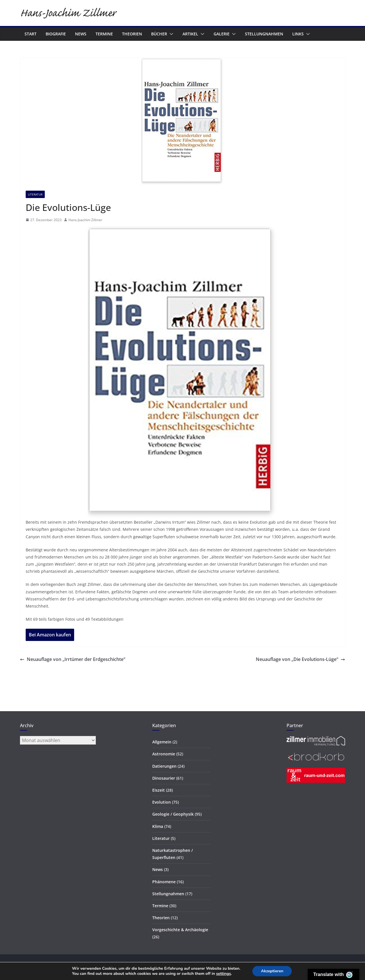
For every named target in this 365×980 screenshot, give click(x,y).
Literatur (35, 194)
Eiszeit (159, 790)
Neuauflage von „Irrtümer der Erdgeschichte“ (73, 659)
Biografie (56, 34)
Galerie (222, 34)
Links (298, 34)
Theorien (132, 34)
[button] (170, 34)
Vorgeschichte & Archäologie (180, 930)
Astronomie (164, 754)
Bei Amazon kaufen (50, 635)
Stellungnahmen (264, 34)
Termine (104, 34)
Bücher (159, 34)
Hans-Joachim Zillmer (85, 220)
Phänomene (164, 882)
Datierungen (164, 766)
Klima (158, 826)
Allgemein (162, 742)
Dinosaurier (164, 778)
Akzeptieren (272, 971)
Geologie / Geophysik (173, 814)
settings (224, 974)
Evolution (162, 802)
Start (31, 34)
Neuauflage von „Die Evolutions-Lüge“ (300, 659)
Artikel (190, 34)
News (81, 34)
